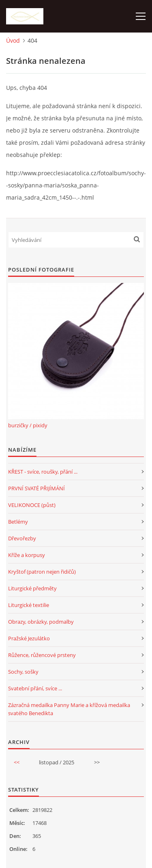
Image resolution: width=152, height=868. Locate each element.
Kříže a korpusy (27, 555)
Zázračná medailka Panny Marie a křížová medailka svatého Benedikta (69, 709)
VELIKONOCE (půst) (32, 505)
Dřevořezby (22, 538)
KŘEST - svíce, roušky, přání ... (43, 472)
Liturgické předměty (32, 588)
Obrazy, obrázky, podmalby (41, 622)
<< (17, 762)
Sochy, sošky (23, 672)
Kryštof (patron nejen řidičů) (42, 572)
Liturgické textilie (29, 605)
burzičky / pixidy (28, 425)
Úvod (13, 40)
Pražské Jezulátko (29, 638)
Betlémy (18, 522)
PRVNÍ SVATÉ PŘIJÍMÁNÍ (36, 488)
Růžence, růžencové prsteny (42, 655)
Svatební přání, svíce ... (35, 688)
